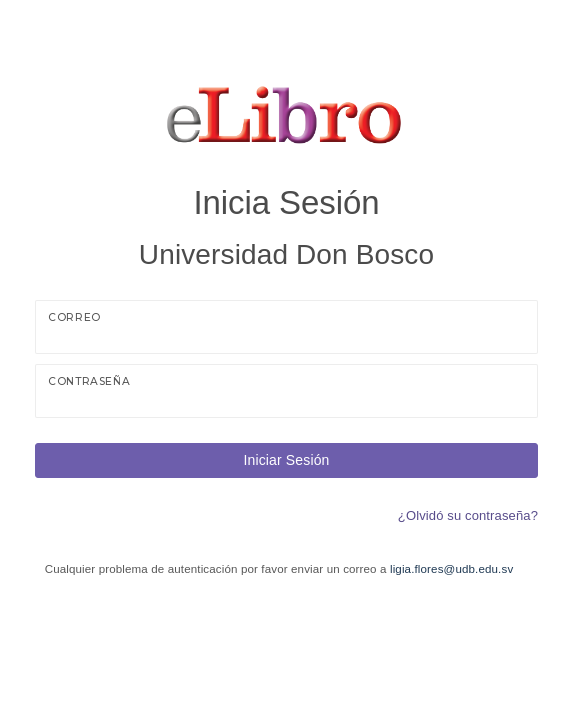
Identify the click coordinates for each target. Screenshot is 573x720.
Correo (74, 317)
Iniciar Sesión (286, 460)
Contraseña (89, 381)
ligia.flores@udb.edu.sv (451, 569)
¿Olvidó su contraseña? (468, 515)
